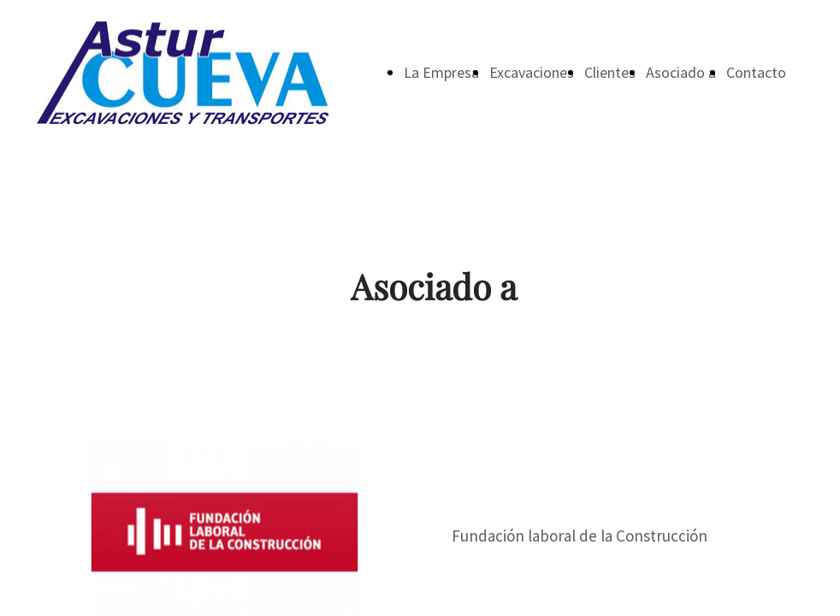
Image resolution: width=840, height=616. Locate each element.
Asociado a (681, 72)
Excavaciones (532, 72)
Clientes (610, 72)
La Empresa (441, 72)
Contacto (756, 72)
